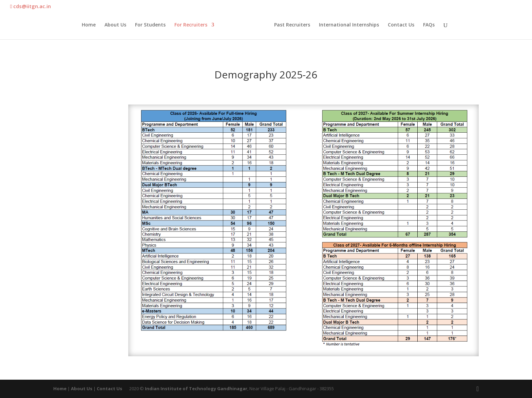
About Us (115, 25)
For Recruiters (191, 25)
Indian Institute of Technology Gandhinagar (196, 388)
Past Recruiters (292, 25)
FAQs (429, 25)
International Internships (349, 25)
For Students (150, 25)
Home (89, 25)
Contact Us (401, 25)
